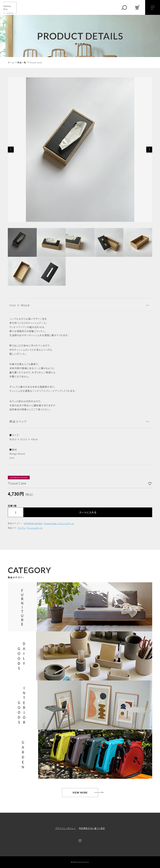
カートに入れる (88, 512)
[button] (11, 150)
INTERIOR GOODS (33, 523)
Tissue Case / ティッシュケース (59, 523)
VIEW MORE (80, 793)
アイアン (21, 528)
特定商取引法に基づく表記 (92, 828)
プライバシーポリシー (65, 828)
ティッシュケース (35, 528)
